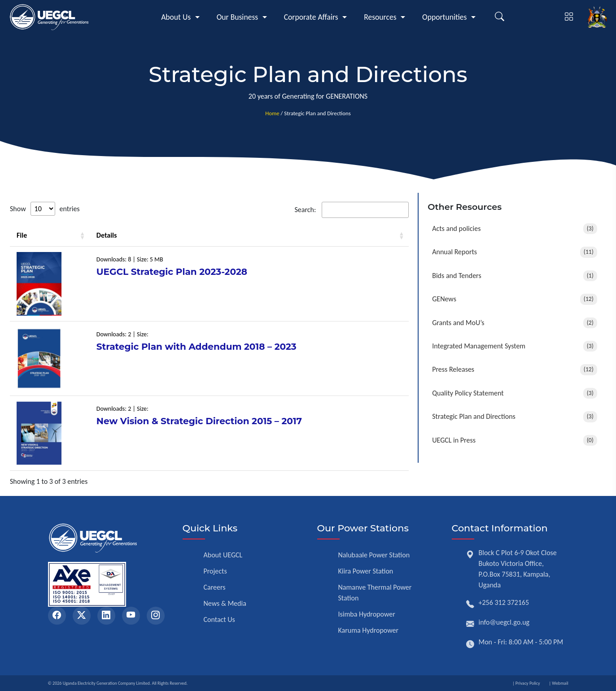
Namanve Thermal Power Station (375, 593)
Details (107, 235)
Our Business (238, 17)
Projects (215, 571)
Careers (215, 587)
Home (272, 113)
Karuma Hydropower (369, 630)
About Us (176, 17)
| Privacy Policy (526, 683)
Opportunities (444, 17)
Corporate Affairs (311, 17)
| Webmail (559, 683)
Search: (352, 210)
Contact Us (219, 619)
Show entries (45, 209)
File (22, 235)
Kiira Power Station (366, 571)
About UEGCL (223, 555)
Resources (380, 17)
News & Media (225, 603)
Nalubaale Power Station (374, 555)
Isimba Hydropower (367, 614)
